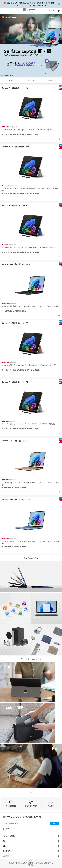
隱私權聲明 (29, 863)
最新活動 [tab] (31, 81)
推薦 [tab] (10, 81)
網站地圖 (12, 863)
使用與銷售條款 (20, 863)
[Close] (59, 4)
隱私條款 (6, 829)
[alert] (31, 4)
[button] (51, 11)
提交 (55, 824)
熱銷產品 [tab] (52, 81)
